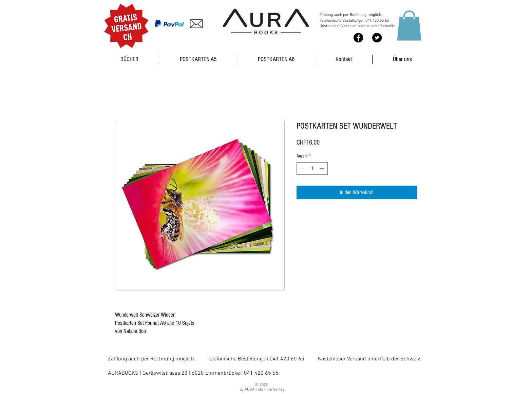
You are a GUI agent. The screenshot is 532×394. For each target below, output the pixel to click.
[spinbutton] (312, 168)
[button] (409, 25)
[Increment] (322, 168)
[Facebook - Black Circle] (358, 38)
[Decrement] (302, 168)
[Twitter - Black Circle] (377, 38)
